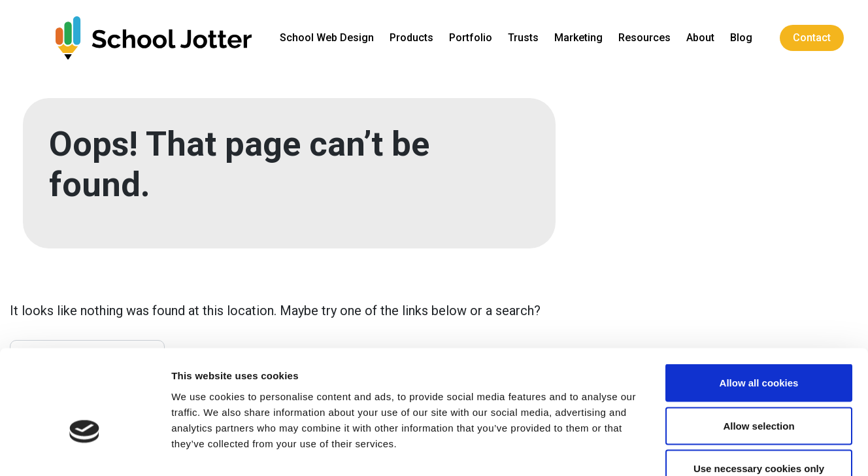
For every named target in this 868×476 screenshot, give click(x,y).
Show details (686, 450)
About (704, 38)
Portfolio (474, 38)
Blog (744, 38)
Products (415, 38)
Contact (815, 38)
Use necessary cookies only (759, 390)
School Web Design (330, 38)
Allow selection (759, 348)
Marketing (582, 38)
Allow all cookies (759, 304)
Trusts (526, 38)
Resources (648, 38)
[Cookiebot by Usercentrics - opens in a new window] (85, 450)
